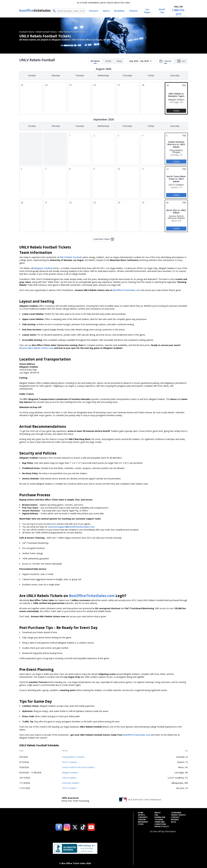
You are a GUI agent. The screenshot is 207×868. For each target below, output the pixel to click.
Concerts (143, 817)
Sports (141, 814)
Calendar (166, 62)
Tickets (176, 110)
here (54, 523)
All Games (95, 62)
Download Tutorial (160, 818)
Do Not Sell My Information (163, 831)
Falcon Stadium (69, 777)
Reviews (175, 819)
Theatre (142, 819)
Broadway (143, 821)
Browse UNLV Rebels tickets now (36, 347)
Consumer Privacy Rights (178, 813)
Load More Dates (103, 239)
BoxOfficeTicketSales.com (127, 290)
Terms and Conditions (160, 823)
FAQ (156, 814)
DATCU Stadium (70, 762)
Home (108, 61)
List (181, 61)
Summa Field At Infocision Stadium (78, 767)
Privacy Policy (162, 826)
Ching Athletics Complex (73, 756)
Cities (141, 824)
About (158, 812)
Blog (174, 821)
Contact (175, 817)
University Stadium (71, 782)
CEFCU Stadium (69, 788)
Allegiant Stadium (70, 772)
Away (119, 61)
